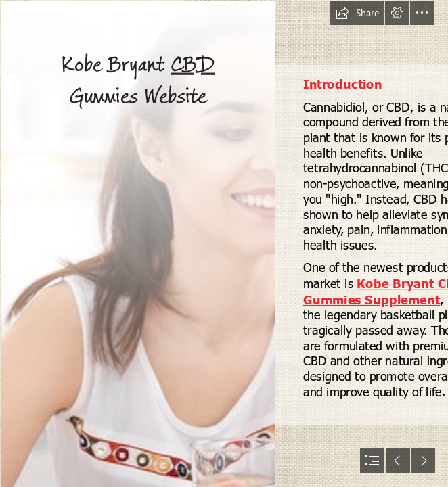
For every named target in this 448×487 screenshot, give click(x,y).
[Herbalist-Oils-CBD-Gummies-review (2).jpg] (137, 243)
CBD (193, 65)
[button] (357, 13)
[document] (224, 243)
